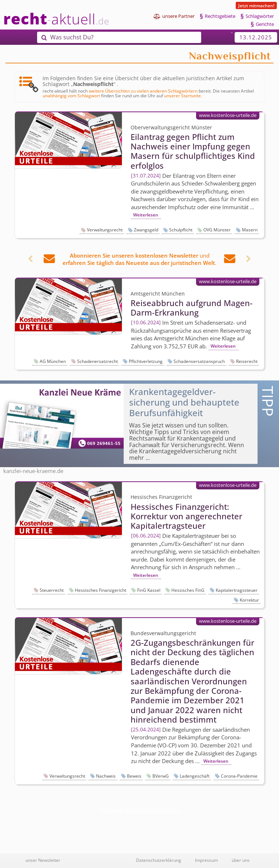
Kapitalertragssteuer (237, 590)
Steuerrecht (52, 590)
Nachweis (106, 776)
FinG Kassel (149, 590)
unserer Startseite (182, 95)
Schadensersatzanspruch (199, 361)
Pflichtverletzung (146, 361)
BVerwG (161, 776)
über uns (241, 860)
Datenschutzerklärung (159, 860)
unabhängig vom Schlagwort (71, 95)
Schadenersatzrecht (97, 361)
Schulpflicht (181, 230)
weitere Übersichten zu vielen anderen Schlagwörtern (143, 91)
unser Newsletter (43, 860)
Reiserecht (247, 361)
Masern (250, 230)
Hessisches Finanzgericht (101, 590)
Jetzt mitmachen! (256, 5)
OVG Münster (217, 230)
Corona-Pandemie (239, 776)
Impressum (206, 860)
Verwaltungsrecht (105, 230)
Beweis (134, 776)
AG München (53, 361)
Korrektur (249, 600)
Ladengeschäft (195, 776)
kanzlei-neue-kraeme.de (33, 471)
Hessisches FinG (188, 590)
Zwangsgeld (146, 230)
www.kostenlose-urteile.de (228, 115)
